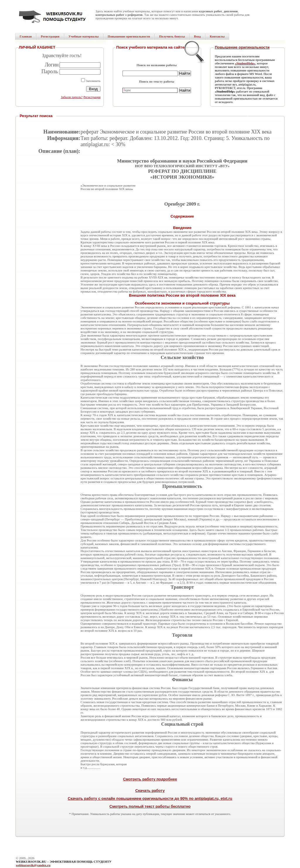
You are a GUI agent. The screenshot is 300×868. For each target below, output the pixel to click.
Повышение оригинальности (242, 47)
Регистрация (92, 97)
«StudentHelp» (245, 63)
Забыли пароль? (72, 97)
